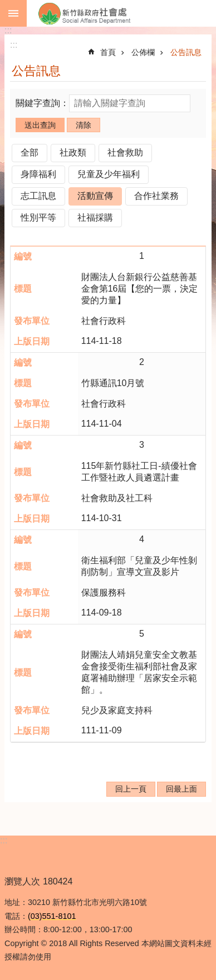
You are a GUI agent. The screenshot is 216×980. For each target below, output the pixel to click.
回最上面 (181, 789)
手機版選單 (13, 13)
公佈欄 (143, 52)
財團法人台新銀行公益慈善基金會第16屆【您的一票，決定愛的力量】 (140, 289)
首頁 (108, 52)
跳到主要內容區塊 (6, 6)
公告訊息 (186, 52)
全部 (30, 152)
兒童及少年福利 (109, 174)
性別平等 (38, 217)
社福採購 (95, 217)
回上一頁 (131, 789)
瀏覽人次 (22, 881)
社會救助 (125, 152)
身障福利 (38, 174)
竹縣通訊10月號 (113, 383)
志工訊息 (38, 196)
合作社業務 (156, 196)
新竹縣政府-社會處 (121, 13)
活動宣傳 (95, 196)
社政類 (73, 152)
